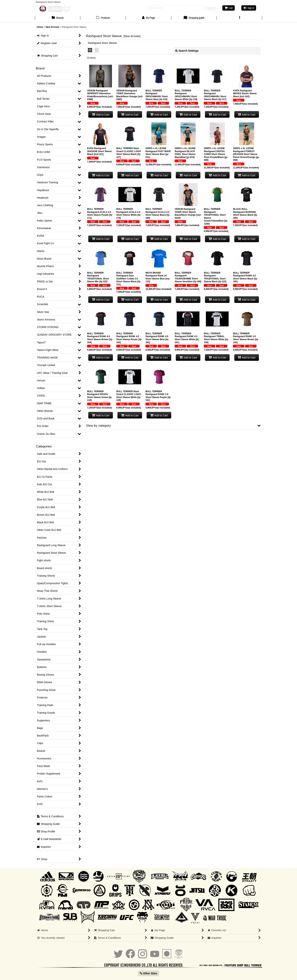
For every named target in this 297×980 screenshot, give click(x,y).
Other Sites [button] (148, 973)
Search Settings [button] (187, 51)
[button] (239, 18)
